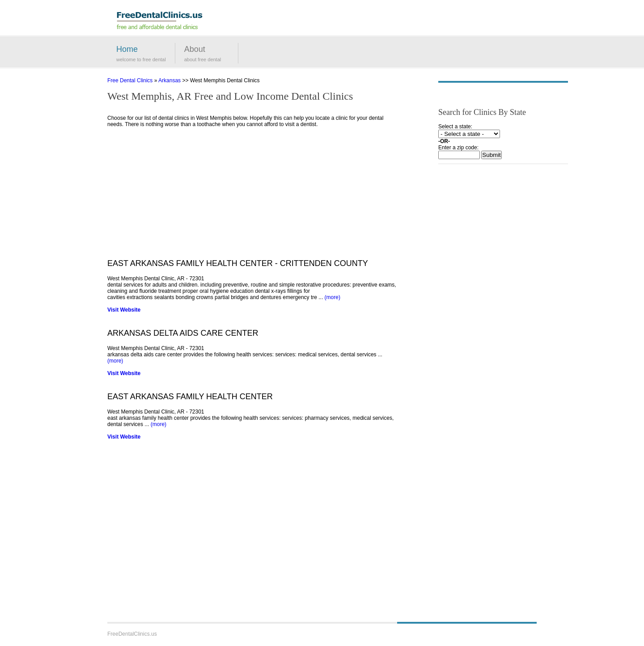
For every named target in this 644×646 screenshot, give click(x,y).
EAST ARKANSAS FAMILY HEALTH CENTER (190, 397)
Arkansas (169, 80)
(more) (333, 297)
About (195, 49)
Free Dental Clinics (130, 80)
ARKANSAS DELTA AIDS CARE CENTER (183, 333)
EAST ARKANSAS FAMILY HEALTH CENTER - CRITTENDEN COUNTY (238, 263)
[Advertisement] (253, 196)
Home (127, 49)
